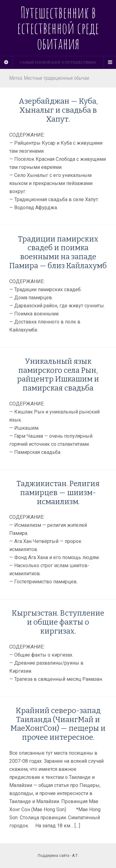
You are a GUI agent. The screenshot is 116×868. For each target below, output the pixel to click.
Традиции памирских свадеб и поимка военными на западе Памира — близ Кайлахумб (58, 252)
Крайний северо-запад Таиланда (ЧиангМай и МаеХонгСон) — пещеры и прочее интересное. (58, 724)
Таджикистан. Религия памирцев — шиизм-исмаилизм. (58, 493)
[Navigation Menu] (110, 62)
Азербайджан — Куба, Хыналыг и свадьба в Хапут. (58, 110)
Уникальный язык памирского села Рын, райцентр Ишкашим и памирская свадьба (58, 375)
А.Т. (75, 856)
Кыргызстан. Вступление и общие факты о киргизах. (58, 622)
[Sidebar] (6, 62)
